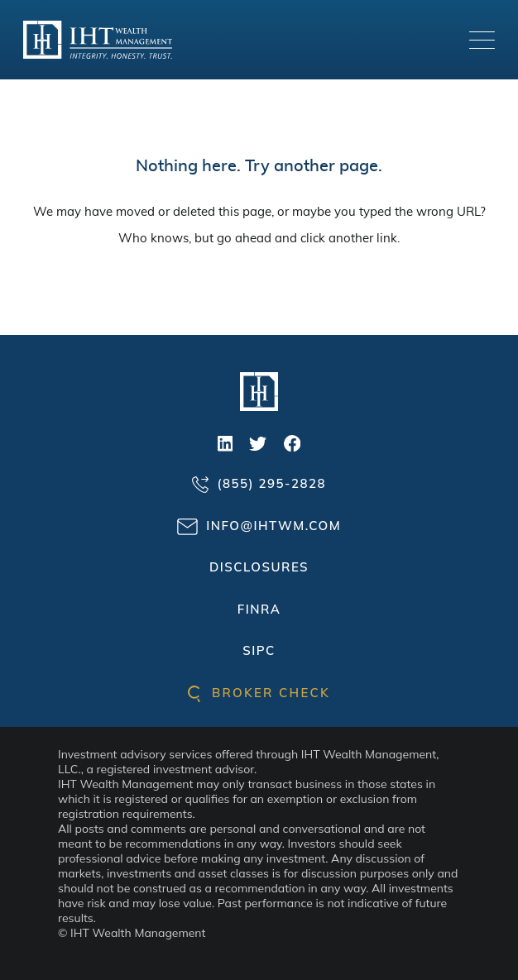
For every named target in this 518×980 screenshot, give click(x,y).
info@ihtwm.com (259, 526)
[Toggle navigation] (482, 40)
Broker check (259, 693)
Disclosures (259, 567)
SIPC (259, 650)
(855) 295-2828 (259, 484)
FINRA (259, 609)
